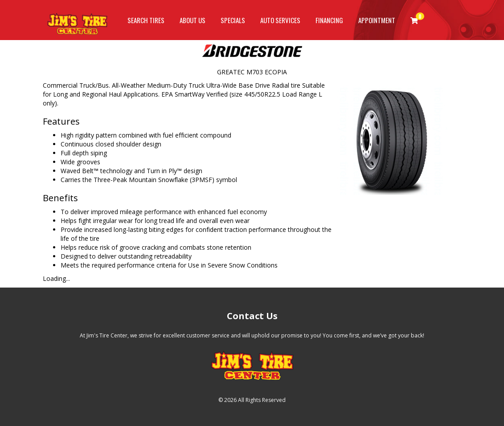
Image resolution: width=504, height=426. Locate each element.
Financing (329, 20)
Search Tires (146, 20)
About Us (193, 20)
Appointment (377, 20)
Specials (233, 20)
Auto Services (280, 20)
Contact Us (252, 316)
